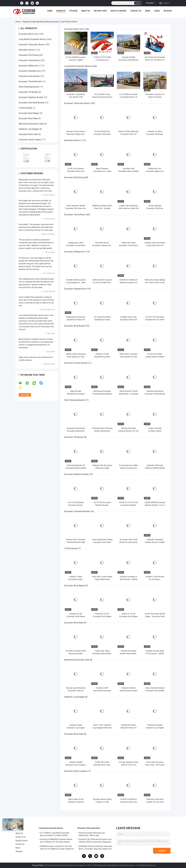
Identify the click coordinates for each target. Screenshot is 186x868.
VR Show (73, 11)
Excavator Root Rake (28, 118)
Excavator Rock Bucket (29, 76)
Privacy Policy (38, 865)
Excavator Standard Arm (30, 71)
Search (138, 3)
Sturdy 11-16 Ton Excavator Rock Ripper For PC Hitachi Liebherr (129, 616)
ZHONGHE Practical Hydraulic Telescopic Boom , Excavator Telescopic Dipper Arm (96, 848)
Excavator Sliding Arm (29, 66)
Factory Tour (100, 11)
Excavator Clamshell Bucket (31, 103)
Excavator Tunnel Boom (30, 60)
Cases (157, 11)
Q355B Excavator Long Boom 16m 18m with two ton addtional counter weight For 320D (57, 848)
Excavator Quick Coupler (30, 140)
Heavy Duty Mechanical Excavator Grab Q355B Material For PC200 (155, 691)
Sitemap (19, 851)
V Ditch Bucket (25, 108)
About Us (86, 11)
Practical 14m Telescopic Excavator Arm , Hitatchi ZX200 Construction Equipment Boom (96, 841)
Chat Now (150, 3)
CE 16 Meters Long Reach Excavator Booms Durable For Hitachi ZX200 (55, 834)
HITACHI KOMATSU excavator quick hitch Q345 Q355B (129, 802)
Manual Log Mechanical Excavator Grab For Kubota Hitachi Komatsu (76, 691)
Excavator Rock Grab (28, 134)
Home (50, 11)
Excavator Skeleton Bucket (31, 97)
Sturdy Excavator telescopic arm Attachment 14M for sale (92, 834)
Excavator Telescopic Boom (31, 45)
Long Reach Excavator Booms (32, 39)
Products (61, 11)
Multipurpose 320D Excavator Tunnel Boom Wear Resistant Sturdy (76, 245)
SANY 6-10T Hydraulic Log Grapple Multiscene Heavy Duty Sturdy (102, 728)
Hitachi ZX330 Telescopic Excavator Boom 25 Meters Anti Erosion (129, 134)
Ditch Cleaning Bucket (29, 87)
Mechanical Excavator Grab (31, 124)
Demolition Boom (27, 50)
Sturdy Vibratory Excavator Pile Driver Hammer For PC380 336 (155, 208)
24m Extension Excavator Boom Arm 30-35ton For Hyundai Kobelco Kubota (155, 60)
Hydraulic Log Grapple (29, 129)
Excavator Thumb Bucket (30, 81)
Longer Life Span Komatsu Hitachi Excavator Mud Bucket (155, 431)
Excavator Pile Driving (29, 55)
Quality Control (119, 11)
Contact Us (136, 11)
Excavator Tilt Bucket (28, 92)
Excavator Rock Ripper (29, 113)
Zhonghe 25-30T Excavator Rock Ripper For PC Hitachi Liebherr (76, 616)
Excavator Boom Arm (28, 34)
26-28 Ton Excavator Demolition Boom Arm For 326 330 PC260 (76, 171)
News (148, 11)
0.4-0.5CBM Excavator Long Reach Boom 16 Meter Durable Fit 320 (129, 97)
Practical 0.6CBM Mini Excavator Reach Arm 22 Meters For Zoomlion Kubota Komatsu (56, 841)
